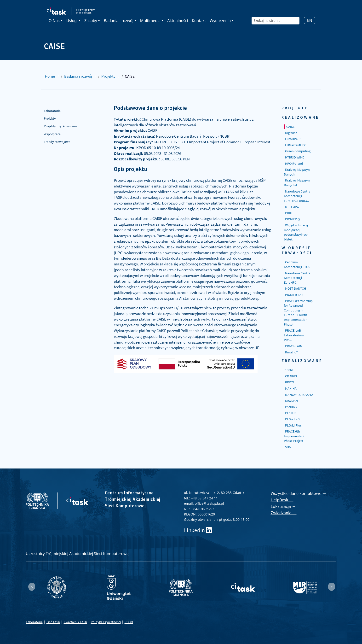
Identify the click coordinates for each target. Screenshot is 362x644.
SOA (288, 447)
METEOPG (292, 207)
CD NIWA (291, 376)
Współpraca (52, 134)
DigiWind (291, 133)
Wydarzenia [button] (220, 21)
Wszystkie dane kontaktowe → (299, 493)
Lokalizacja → (283, 506)
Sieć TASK (53, 622)
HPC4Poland (294, 164)
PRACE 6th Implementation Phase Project (296, 436)
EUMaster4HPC (296, 145)
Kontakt (199, 21)
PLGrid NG (292, 419)
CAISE (290, 127)
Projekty (108, 76)
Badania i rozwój (78, 76)
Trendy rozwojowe (57, 142)
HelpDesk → (282, 500)
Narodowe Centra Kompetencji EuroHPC (297, 278)
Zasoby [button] (91, 21)
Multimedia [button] (150, 21)
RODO (129, 622)
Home (50, 76)
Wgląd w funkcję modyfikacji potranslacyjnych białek (296, 232)
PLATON (291, 413)
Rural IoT (292, 352)
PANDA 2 (291, 407)
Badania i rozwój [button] (118, 21)
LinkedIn (194, 530)
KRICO (290, 382)
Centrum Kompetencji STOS (297, 264)
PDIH (289, 213)
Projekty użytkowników (61, 126)
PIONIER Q (292, 219)
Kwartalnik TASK (75, 622)
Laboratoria (52, 111)
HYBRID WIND (295, 157)
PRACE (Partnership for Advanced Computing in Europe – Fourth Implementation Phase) (298, 313)
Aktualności (178, 21)
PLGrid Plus (293, 425)
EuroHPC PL (294, 139)
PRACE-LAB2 (294, 346)
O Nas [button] (54, 21)
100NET (290, 370)
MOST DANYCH (296, 288)
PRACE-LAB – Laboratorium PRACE (294, 335)
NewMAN (291, 401)
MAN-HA (291, 388)
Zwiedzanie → (284, 513)
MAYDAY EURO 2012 (299, 395)
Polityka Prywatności (106, 622)
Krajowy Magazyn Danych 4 (297, 183)
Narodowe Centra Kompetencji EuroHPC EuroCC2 (297, 196)
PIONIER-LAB (294, 295)
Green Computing (298, 151)
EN (310, 20)
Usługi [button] (72, 21)
